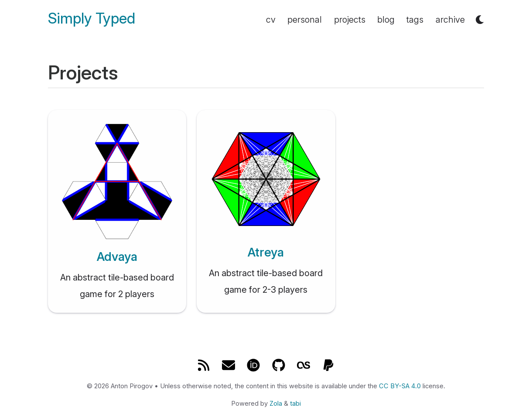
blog (386, 20)
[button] (480, 20)
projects (350, 20)
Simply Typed (92, 19)
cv (271, 20)
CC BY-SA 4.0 (400, 386)
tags (415, 20)
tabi (295, 404)
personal (305, 20)
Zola (276, 404)
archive (450, 20)
